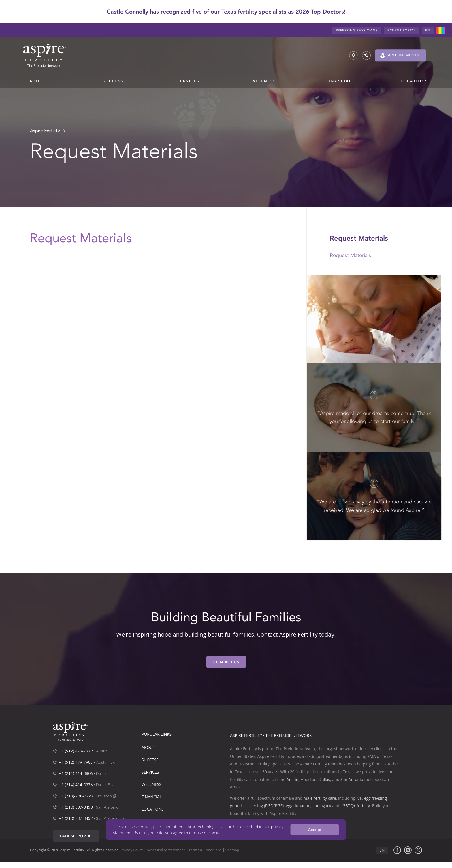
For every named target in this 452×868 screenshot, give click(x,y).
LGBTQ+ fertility (355, 806)
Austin (102, 751)
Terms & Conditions (205, 850)
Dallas (101, 774)
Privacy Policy (132, 850)
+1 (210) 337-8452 (76, 819)
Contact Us (226, 662)
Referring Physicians (357, 30)
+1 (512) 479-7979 (76, 751)
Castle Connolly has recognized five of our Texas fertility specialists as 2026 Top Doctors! (226, 12)
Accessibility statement (166, 850)
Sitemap (232, 850)
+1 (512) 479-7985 (76, 763)
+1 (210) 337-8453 (76, 807)
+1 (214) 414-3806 (76, 774)
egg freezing (375, 798)
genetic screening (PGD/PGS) (257, 806)
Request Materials (350, 255)
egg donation (298, 806)
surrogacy (322, 806)
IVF (359, 798)
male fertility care (320, 798)
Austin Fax (105, 763)
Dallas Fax (105, 785)
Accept (315, 830)
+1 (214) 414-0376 (76, 785)
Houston (104, 796)
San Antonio (107, 807)
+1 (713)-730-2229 (76, 796)
